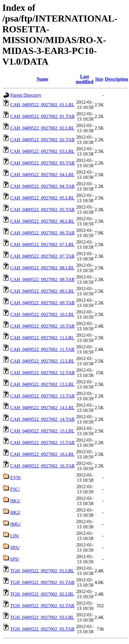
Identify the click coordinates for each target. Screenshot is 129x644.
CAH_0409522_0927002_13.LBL (42, 384)
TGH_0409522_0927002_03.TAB (42, 629)
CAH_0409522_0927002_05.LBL (42, 198)
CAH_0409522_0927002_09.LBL (42, 291)
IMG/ (15, 524)
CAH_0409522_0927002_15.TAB (42, 443)
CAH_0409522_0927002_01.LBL (42, 105)
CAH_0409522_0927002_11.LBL (42, 338)
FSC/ (15, 489)
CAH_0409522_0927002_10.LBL (42, 314)
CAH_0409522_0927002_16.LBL (42, 454)
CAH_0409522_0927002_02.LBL (42, 128)
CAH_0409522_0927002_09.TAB (42, 303)
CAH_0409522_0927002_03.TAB (42, 163)
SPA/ (15, 547)
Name (42, 79)
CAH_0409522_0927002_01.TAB (42, 116)
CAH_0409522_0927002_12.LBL (42, 361)
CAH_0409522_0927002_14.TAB (42, 419)
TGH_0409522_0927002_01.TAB (42, 582)
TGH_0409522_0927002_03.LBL (42, 617)
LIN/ (15, 536)
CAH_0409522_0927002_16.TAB (42, 466)
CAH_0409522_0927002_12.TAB (42, 373)
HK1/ (15, 501)
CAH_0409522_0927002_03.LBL (42, 151)
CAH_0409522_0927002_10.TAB (42, 326)
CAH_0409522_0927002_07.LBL (42, 245)
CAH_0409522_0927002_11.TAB (42, 349)
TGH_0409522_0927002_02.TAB (42, 606)
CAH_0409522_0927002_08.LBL (42, 268)
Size (99, 79)
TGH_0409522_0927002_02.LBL (42, 594)
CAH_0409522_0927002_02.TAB (42, 140)
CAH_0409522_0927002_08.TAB (42, 279)
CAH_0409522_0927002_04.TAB (42, 186)
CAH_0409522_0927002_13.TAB (42, 396)
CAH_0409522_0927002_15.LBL (42, 431)
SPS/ (15, 559)
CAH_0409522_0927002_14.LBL (42, 408)
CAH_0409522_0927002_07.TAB (42, 256)
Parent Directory (26, 95)
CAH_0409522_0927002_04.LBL (42, 175)
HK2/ (15, 512)
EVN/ (16, 478)
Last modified (85, 79)
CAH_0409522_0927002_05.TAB (42, 210)
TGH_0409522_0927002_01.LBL (42, 571)
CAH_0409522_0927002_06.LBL (42, 221)
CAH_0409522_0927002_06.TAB (42, 233)
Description (117, 79)
